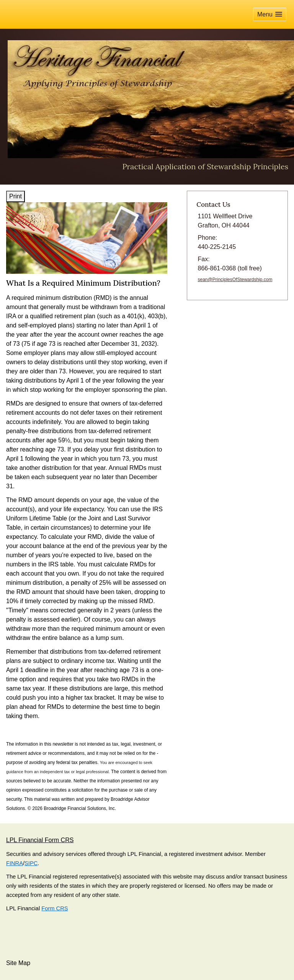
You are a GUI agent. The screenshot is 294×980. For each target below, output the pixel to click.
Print (16, 196)
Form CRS (55, 908)
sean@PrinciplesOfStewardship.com (235, 280)
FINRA (15, 863)
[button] (270, 14)
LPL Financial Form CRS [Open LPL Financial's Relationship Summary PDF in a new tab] (40, 840)
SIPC (31, 863)
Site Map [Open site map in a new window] (18, 963)
